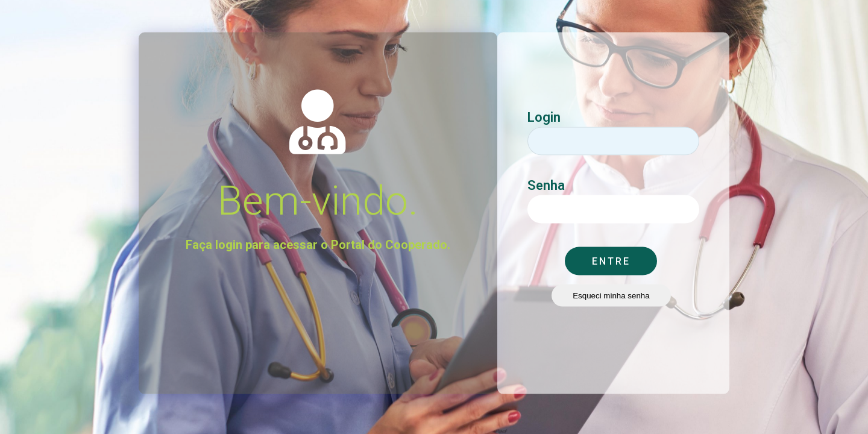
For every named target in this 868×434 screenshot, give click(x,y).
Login (544, 108)
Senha (546, 176)
